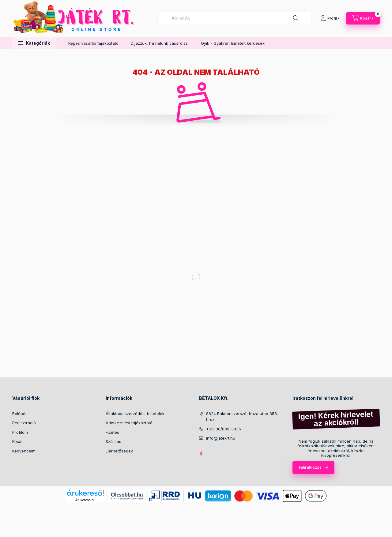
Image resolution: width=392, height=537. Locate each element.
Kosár (18, 441)
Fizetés (112, 432)
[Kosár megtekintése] (363, 18)
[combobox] (235, 18)
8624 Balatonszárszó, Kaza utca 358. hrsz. (242, 417)
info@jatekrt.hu (221, 438)
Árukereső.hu (85, 500)
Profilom (20, 432)
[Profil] (330, 18)
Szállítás (113, 441)
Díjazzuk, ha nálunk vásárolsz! (160, 43)
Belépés (20, 414)
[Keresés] (296, 18)
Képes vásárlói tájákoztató (93, 43)
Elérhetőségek (119, 451)
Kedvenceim (24, 451)
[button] (34, 43)
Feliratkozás (310, 467)
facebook (201, 454)
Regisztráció (24, 423)
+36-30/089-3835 (224, 429)
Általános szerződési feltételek (135, 414)
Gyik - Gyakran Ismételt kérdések (233, 43)
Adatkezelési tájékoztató (129, 423)
